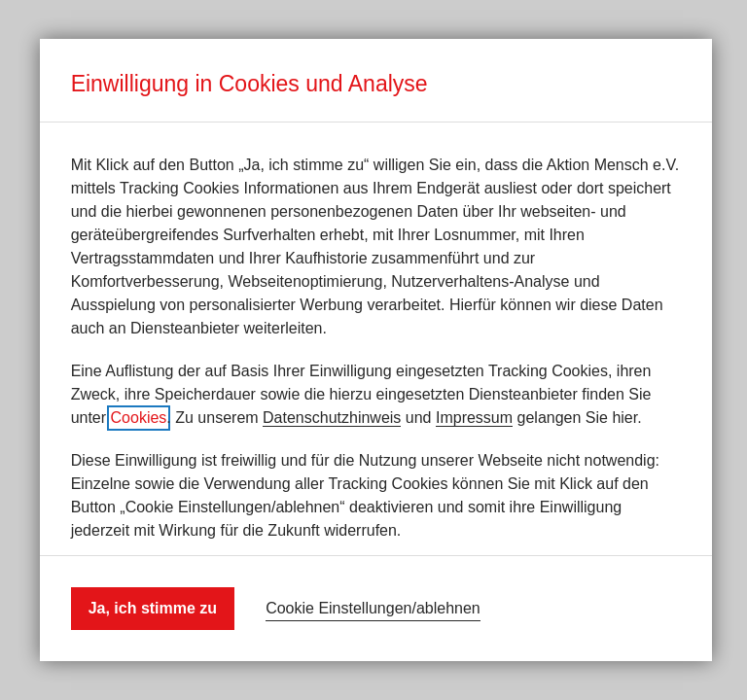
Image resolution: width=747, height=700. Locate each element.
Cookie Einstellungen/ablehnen (373, 608)
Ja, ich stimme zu (153, 608)
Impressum (474, 418)
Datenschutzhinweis (332, 418)
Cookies (139, 418)
